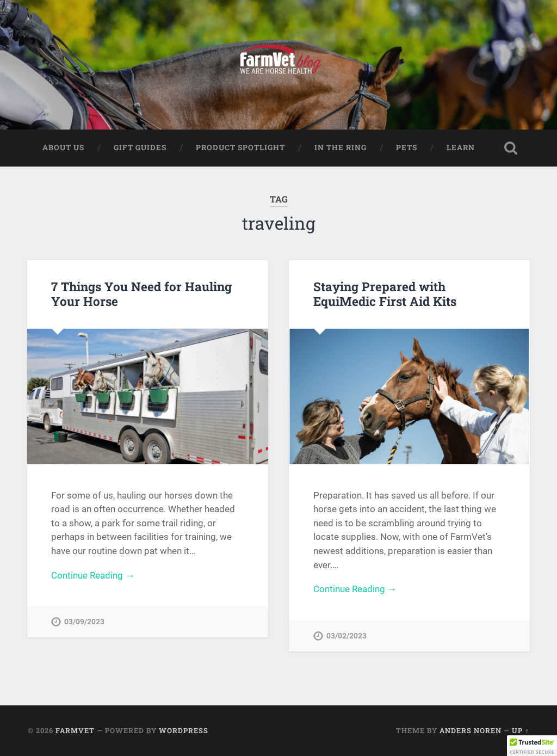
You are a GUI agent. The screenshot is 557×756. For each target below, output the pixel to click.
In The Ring (341, 147)
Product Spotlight (240, 147)
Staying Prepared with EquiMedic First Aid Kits (385, 294)
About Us (63, 147)
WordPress (184, 730)
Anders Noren (471, 730)
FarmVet (75, 730)
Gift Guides (140, 147)
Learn (461, 147)
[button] (532, 746)
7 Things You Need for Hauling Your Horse (141, 294)
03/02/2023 (346, 636)
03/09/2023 (84, 622)
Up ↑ (520, 730)
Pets (407, 147)
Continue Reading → (93, 575)
